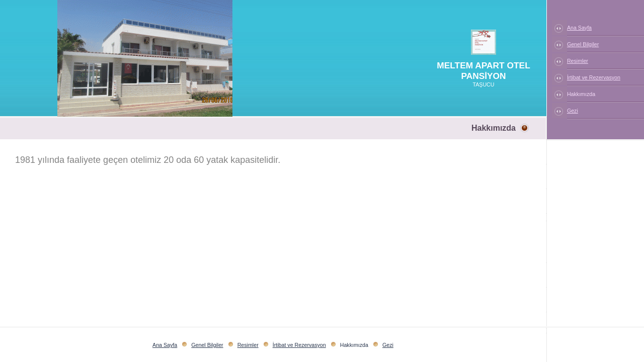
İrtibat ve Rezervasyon (594, 77)
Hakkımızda (581, 94)
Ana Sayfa (579, 28)
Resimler (578, 61)
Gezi (573, 111)
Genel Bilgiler (583, 44)
